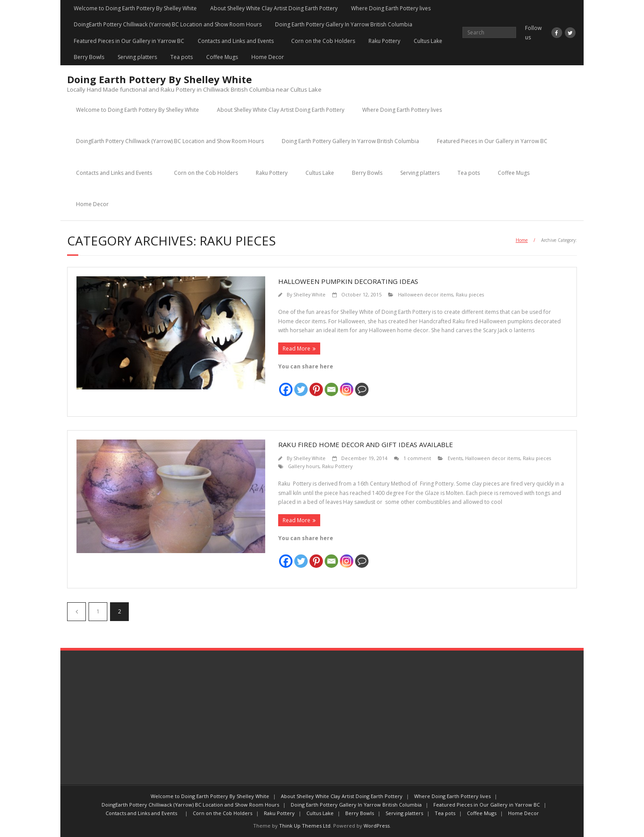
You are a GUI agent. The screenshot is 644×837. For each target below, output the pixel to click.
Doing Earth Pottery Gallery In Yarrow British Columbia (344, 24)
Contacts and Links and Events (238, 41)
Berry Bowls (89, 57)
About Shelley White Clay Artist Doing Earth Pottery (274, 8)
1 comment (417, 458)
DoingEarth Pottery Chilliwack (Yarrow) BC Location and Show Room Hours (168, 24)
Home (522, 240)
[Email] (331, 384)
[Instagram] (347, 384)
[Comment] (362, 384)
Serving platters (137, 57)
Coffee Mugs (222, 57)
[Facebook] (286, 384)
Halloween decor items (426, 294)
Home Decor (268, 57)
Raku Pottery (384, 41)
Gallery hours (304, 466)
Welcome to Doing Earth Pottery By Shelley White (135, 8)
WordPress (377, 826)
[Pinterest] (316, 384)
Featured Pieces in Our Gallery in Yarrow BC (129, 41)
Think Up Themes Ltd (305, 826)
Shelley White (309, 294)
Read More (297, 349)
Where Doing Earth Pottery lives (391, 8)
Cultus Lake (428, 41)
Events (455, 458)
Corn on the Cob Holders (323, 41)
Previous (76, 612)
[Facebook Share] (375, 385)
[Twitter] (301, 384)
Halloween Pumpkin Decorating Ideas (348, 281)
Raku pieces (470, 294)
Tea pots (182, 57)
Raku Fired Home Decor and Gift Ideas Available (366, 444)
